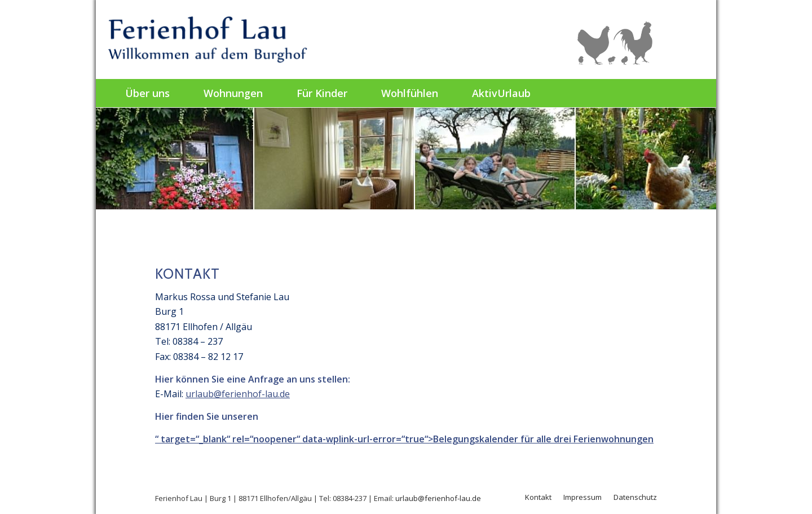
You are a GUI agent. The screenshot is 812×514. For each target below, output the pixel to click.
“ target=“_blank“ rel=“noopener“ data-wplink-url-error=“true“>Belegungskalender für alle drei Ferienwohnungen (404, 439)
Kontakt (538, 497)
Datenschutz (635, 497)
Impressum (582, 497)
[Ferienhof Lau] (210, 39)
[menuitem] (147, 93)
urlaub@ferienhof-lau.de (238, 394)
